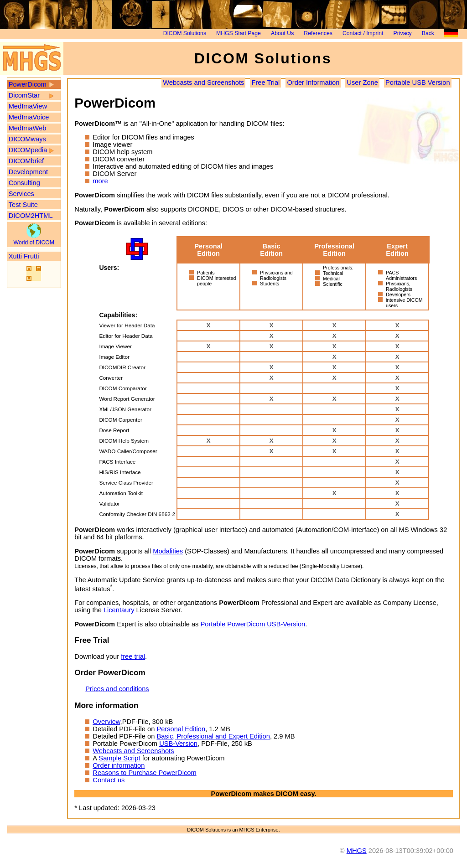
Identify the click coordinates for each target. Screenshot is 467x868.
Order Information (313, 83)
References (318, 33)
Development (28, 172)
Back (428, 33)
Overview (106, 722)
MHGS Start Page (239, 33)
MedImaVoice (29, 117)
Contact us (109, 780)
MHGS (357, 851)
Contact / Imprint (363, 33)
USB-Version (178, 744)
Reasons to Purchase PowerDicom (144, 773)
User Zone (362, 83)
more (100, 181)
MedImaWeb (28, 128)
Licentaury (119, 610)
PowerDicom (28, 84)
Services (21, 194)
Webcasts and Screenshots (203, 83)
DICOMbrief (26, 161)
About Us (282, 33)
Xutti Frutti (24, 256)
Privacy (403, 33)
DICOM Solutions (185, 33)
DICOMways (27, 139)
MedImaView (28, 106)
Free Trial (265, 83)
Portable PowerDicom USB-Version (253, 624)
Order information (119, 765)
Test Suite (23, 205)
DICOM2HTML (31, 216)
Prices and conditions (117, 689)
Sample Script (119, 758)
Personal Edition (181, 729)
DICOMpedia (28, 150)
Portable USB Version (418, 83)
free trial (133, 656)
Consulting (24, 183)
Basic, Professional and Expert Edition (213, 736)
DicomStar (24, 95)
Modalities (168, 551)
